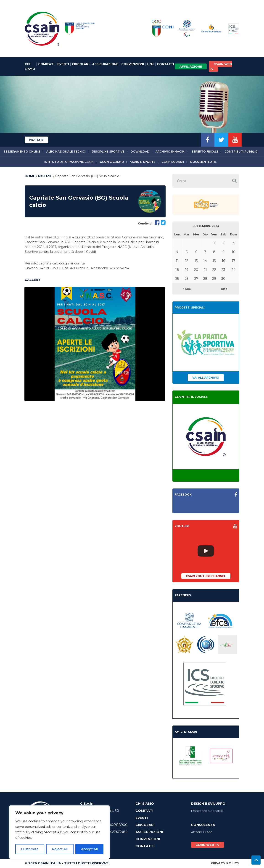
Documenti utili (204, 162)
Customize (30, 849)
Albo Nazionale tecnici (66, 152)
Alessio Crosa (202, 832)
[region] (59, 832)
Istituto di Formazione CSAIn (69, 162)
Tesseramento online (22, 152)
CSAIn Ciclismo (112, 162)
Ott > (224, 289)
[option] (95, 344)
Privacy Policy (225, 863)
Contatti (165, 64)
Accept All (89, 849)
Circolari (81, 64)
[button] (234, 181)
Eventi (63, 64)
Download (140, 152)
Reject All (60, 849)
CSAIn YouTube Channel (206, 576)
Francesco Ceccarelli (207, 811)
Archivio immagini (170, 152)
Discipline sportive (108, 152)
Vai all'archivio (206, 378)
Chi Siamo (30, 66)
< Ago (187, 289)
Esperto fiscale (205, 152)
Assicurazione (105, 64)
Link (150, 64)
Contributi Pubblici (241, 152)
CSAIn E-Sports (143, 162)
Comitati (46, 64)
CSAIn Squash (173, 162)
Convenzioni (133, 64)
